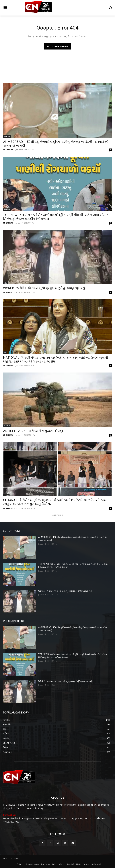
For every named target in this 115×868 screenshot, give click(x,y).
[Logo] (57, 8)
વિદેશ (6, 283)
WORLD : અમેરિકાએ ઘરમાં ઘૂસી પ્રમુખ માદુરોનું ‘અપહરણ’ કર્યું (44, 288)
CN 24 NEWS (8, 150)
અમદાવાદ (7, 137)
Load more (57, 515)
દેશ (5, 352)
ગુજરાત (6, 495)
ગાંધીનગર (7, 210)
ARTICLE (7, 426)
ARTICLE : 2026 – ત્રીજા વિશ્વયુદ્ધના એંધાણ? (34, 431)
